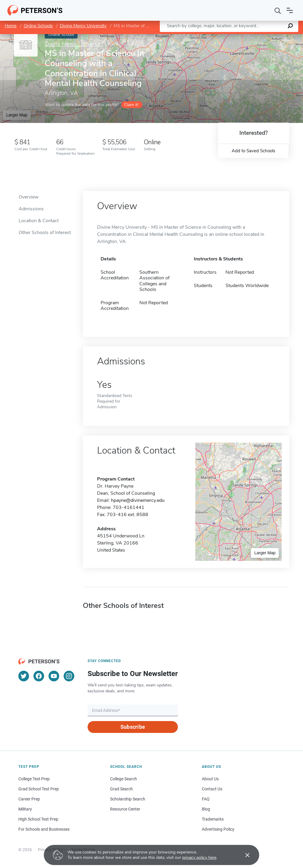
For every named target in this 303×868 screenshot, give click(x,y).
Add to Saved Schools (253, 151)
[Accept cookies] (243, 855)
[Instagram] (69, 676)
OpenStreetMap (263, 37)
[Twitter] (24, 676)
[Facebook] (39, 676)
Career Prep (29, 799)
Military (25, 809)
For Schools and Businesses (44, 829)
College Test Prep (34, 779)
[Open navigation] (290, 10)
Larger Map (17, 115)
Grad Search (121, 789)
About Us (210, 779)
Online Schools (38, 26)
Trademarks (213, 819)
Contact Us (212, 789)
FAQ (206, 799)
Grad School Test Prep (39, 789)
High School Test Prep (38, 819)
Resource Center (125, 809)
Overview (29, 197)
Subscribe (133, 727)
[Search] (278, 10)
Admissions (31, 209)
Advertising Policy (218, 829)
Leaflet (231, 37)
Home (11, 26)
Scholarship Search (128, 799)
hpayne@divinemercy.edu (138, 500)
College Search (124, 779)
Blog (206, 809)
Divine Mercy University (83, 26)
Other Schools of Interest (45, 233)
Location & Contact (39, 221)
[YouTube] (54, 676)
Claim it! (131, 105)
